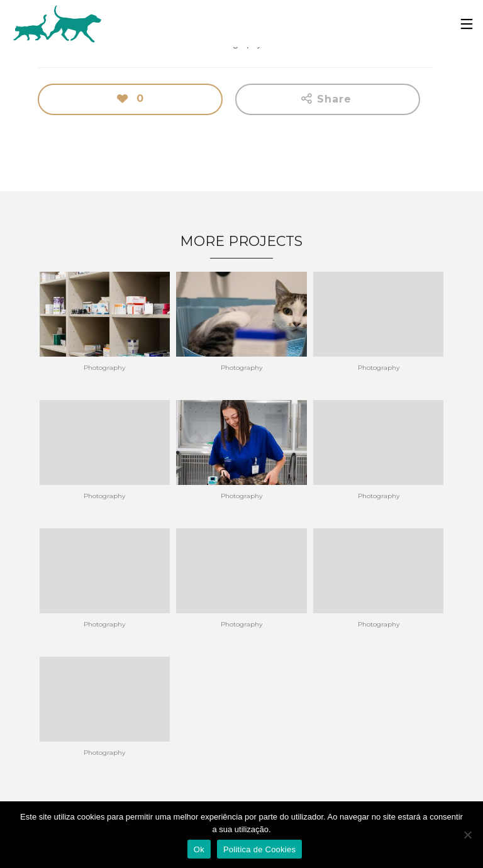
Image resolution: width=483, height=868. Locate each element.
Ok (199, 849)
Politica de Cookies (259, 849)
